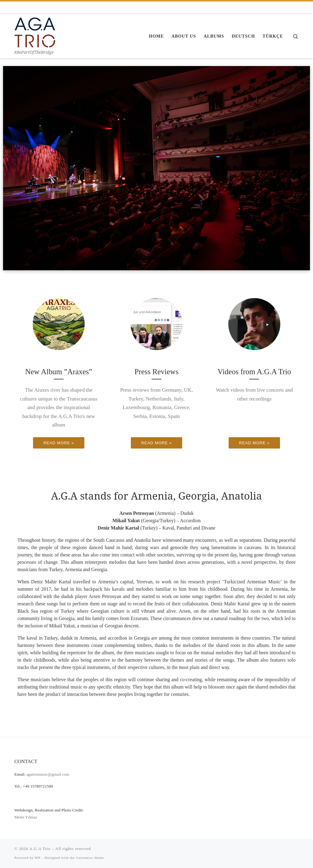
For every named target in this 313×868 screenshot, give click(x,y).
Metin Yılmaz (26, 817)
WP (38, 858)
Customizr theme (90, 858)
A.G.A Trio (40, 849)
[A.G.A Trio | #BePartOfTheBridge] (35, 31)
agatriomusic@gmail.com (48, 774)
